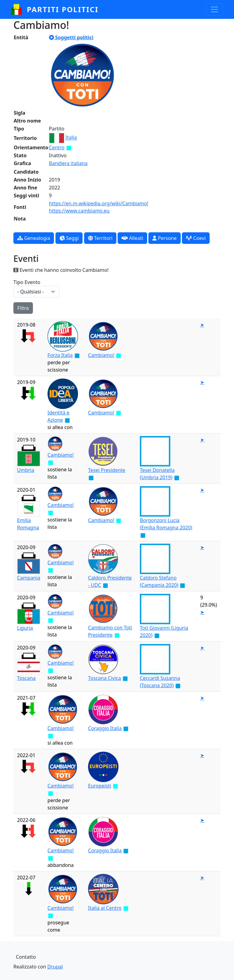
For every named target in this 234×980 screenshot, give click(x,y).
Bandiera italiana (68, 163)
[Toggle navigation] (214, 9)
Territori (100, 238)
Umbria (26, 470)
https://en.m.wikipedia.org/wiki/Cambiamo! (99, 203)
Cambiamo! (101, 355)
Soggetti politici (71, 37)
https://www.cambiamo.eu (79, 211)
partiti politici (63, 9)
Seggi (69, 238)
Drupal (55, 967)
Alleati (132, 238)
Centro (57, 147)
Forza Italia (60, 355)
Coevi (196, 238)
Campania (29, 578)
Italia (71, 138)
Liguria (25, 628)
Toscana (26, 678)
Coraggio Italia (105, 728)
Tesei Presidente (107, 470)
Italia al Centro (105, 908)
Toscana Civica (105, 678)
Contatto (26, 957)
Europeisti (99, 786)
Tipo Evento (27, 282)
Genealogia (34, 238)
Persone (165, 238)
